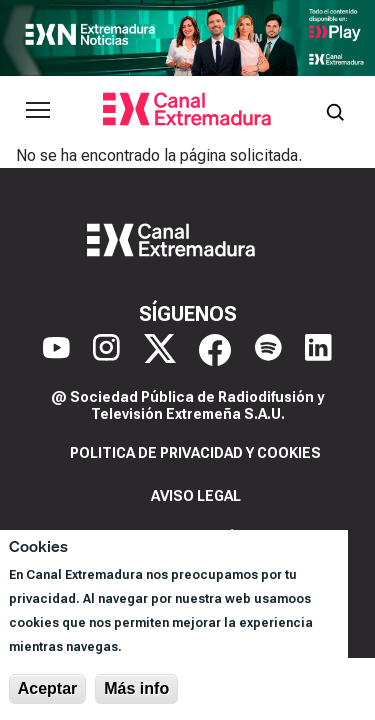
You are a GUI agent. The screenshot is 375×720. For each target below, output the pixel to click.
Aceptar (48, 688)
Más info (136, 688)
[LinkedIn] (318, 350)
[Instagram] (106, 350)
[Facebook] (215, 350)
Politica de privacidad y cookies (195, 453)
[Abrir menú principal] (38, 110)
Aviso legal (196, 496)
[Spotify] (268, 350)
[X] (160, 350)
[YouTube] (56, 350)
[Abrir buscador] (335, 110)
